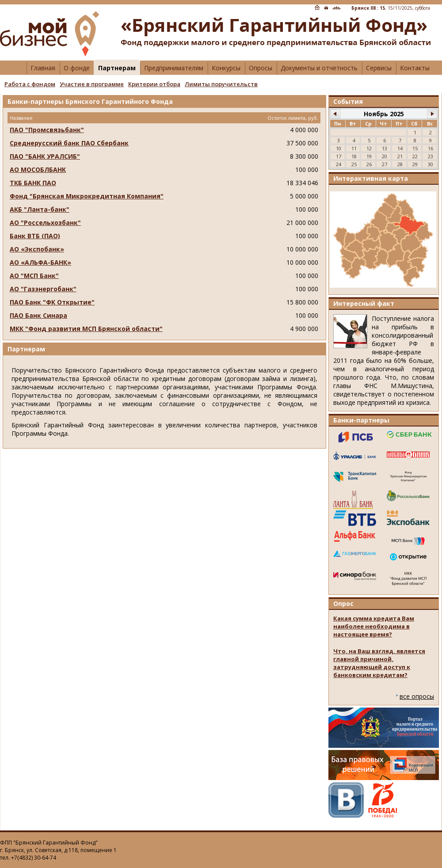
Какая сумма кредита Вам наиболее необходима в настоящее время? (374, 626)
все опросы (417, 696)
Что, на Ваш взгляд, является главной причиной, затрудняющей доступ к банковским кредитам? (379, 663)
